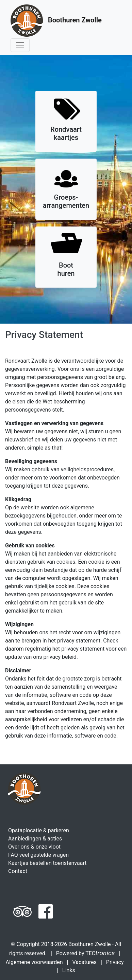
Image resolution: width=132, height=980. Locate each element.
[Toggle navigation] (20, 45)
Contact (18, 871)
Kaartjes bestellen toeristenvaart (47, 863)
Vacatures (84, 962)
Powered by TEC (86, 953)
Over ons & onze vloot (34, 847)
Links (69, 970)
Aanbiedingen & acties (35, 839)
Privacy (115, 962)
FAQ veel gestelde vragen (38, 855)
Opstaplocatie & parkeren (39, 830)
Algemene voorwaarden (34, 962)
